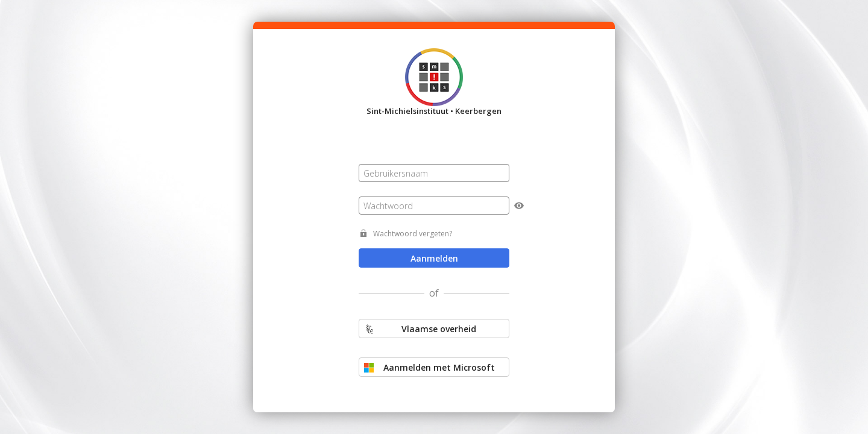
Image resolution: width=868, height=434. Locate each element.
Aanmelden (434, 258)
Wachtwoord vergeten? (413, 234)
